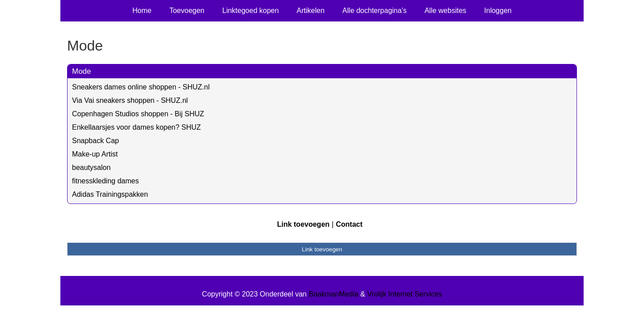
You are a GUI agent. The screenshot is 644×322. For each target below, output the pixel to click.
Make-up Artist (95, 154)
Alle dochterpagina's (375, 11)
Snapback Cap (95, 141)
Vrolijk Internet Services (405, 294)
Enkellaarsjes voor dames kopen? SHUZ (136, 127)
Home (142, 11)
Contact (349, 224)
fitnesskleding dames (105, 181)
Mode (82, 71)
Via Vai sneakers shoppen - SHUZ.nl (130, 100)
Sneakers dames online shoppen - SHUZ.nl (141, 87)
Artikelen (310, 11)
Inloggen (498, 11)
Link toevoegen (303, 224)
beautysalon (91, 167)
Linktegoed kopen (250, 11)
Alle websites (445, 11)
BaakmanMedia (333, 294)
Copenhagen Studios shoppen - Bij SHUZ (138, 114)
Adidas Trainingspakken (110, 194)
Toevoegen (187, 11)
